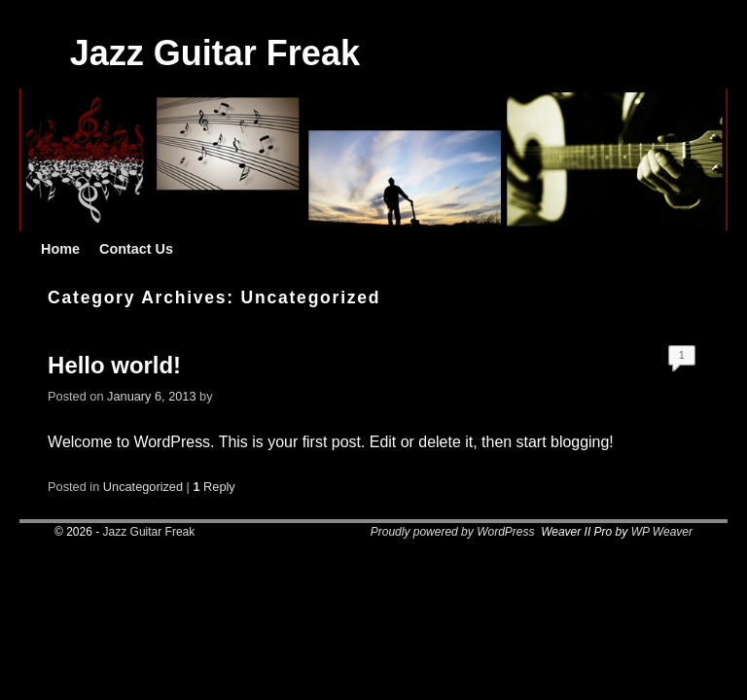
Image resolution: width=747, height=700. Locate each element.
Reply (213, 487)
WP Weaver (662, 532)
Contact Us (136, 249)
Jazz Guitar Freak (215, 53)
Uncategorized (143, 487)
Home (60, 249)
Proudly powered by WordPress (453, 532)
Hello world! (114, 365)
